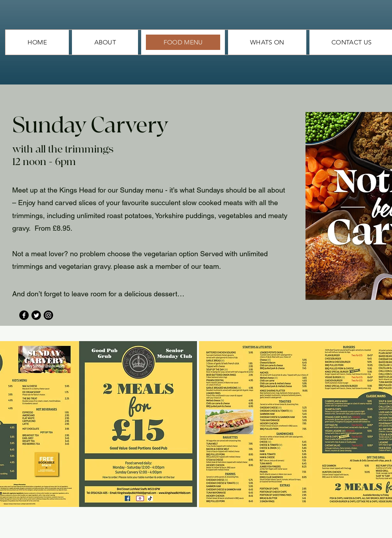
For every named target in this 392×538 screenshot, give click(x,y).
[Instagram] (48, 315)
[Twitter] (36, 315)
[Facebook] (24, 315)
